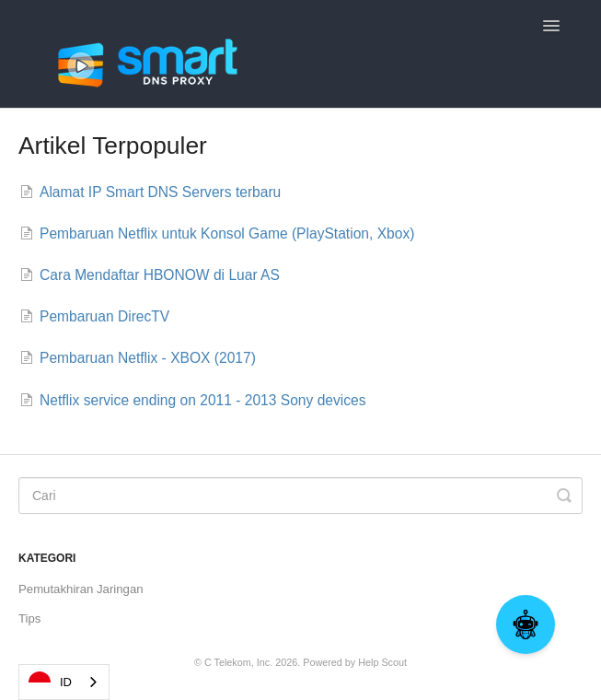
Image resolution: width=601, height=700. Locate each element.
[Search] (300, 496)
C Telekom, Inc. (238, 662)
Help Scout (382, 662)
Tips (29, 618)
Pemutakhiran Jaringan (81, 589)
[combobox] (64, 682)
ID (50, 682)
